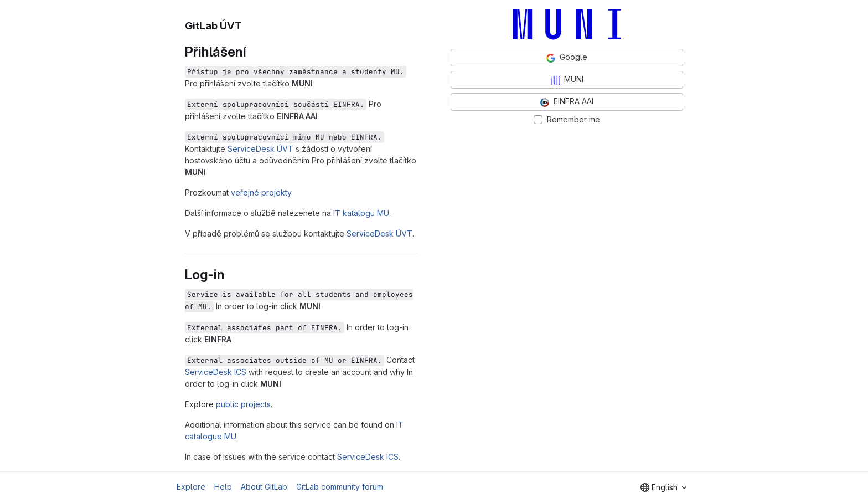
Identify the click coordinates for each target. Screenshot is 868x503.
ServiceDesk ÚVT (260, 149)
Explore (191, 487)
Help (223, 487)
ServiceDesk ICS (216, 372)
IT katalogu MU (361, 213)
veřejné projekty (261, 193)
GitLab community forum (340, 487)
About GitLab (264, 487)
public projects (243, 404)
